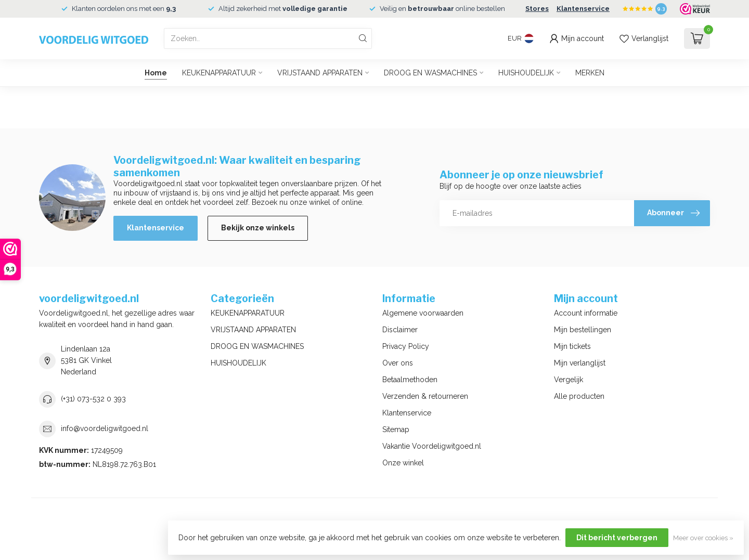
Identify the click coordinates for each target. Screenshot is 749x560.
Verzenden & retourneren (425, 396)
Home (156, 73)
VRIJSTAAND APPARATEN (320, 73)
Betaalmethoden (410, 380)
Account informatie (586, 313)
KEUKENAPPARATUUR (219, 73)
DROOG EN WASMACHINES (430, 73)
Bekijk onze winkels (258, 228)
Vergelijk (569, 380)
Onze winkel (403, 463)
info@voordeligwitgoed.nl (105, 428)
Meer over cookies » (703, 538)
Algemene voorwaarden (423, 313)
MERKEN (590, 73)
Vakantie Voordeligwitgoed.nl (432, 446)
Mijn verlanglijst (580, 363)
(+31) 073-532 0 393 (93, 399)
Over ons (398, 363)
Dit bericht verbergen (617, 538)
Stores (537, 9)
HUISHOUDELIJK (526, 73)
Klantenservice (583, 9)
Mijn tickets (572, 346)
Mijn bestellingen (583, 330)
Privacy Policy (406, 346)
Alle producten (579, 396)
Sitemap (396, 429)
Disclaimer (400, 330)
